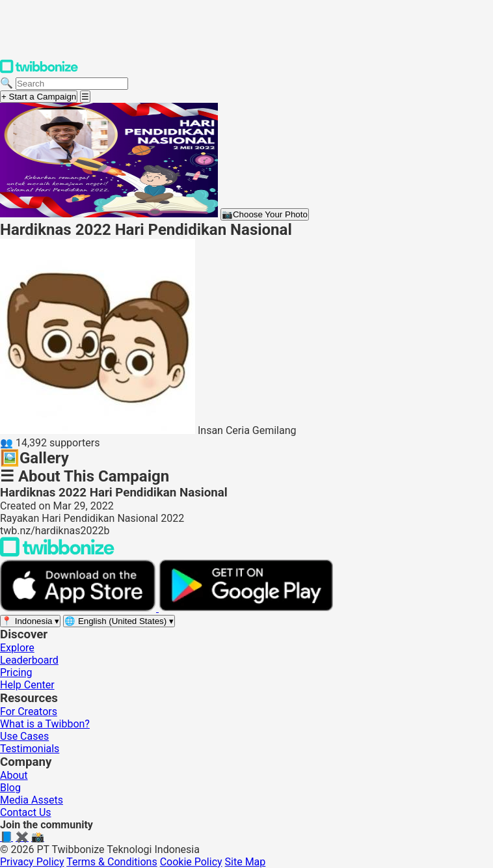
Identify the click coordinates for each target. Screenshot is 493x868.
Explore (17, 648)
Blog (10, 788)
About (14, 775)
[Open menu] (85, 97)
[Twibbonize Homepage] (39, 71)
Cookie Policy (191, 862)
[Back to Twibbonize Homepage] (57, 553)
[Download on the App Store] (79, 608)
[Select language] (119, 621)
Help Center (27, 685)
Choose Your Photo (265, 214)
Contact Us (26, 812)
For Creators (29, 712)
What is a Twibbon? (45, 724)
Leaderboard (29, 660)
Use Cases (24, 736)
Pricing (16, 672)
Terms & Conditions (112, 862)
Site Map (246, 862)
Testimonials (30, 749)
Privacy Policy (32, 862)
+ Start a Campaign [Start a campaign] (39, 97)
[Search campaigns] (72, 84)
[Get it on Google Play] (246, 608)
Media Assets (32, 800)
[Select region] (30, 621)
